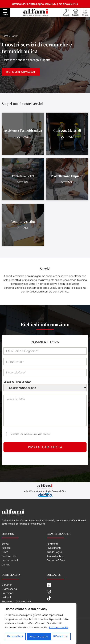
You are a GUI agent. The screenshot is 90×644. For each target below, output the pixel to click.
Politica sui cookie (58, 628)
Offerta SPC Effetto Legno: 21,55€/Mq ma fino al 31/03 (45, 4)
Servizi (5, 544)
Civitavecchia (9, 589)
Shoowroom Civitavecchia (16, 601)
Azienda (6, 548)
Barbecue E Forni (56, 560)
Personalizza (15, 636)
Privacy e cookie (43, 434)
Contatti (6, 564)
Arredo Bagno (54, 552)
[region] (38, 624)
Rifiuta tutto (37, 636)
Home (5, 36)
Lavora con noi (10, 560)
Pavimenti (52, 544)
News (5, 552)
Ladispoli (7, 597)
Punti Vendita (9, 556)
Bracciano (7, 593)
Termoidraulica (55, 556)
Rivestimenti (54, 548)
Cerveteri (7, 585)
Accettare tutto (60, 636)
